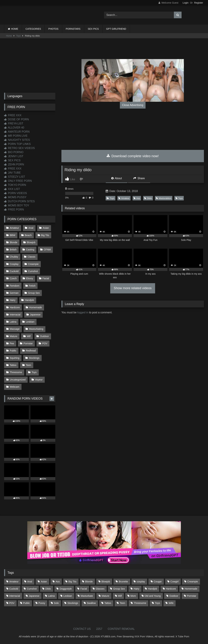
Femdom (15, 286)
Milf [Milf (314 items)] (120, 596)
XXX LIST (12, 189)
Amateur (124, 198)
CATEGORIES (33, 29)
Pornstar (28, 343)
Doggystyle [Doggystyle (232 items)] (66, 589)
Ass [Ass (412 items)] (58, 582)
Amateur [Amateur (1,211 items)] (14, 582)
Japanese (35, 315)
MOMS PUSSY (15, 197)
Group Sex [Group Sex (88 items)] (119, 589)
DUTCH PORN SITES (19, 201)
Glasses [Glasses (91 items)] (100, 589)
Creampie (33, 264)
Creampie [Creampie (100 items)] (192, 582)
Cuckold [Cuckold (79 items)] (14, 589)
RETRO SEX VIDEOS (19, 148)
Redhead (31, 351)
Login (185, 3)
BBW (13, 235)
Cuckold (14, 271)
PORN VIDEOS (16, 193)
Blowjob (31, 242)
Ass (137, 198)
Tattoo (13, 365)
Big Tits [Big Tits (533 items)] (72, 582)
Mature (14, 336)
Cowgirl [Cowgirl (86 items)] (175, 582)
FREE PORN (14, 210)
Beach (28, 235)
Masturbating (36, 329)
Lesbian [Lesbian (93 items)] (68, 596)
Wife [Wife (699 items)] (171, 603)
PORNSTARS (73, 29)
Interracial (15, 315)
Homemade (35, 307)
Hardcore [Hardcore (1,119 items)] (171, 589)
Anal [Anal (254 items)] (30, 582)
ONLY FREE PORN (18, 181)
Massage (15, 329)
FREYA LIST (14, 123)
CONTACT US (82, 629)
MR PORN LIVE (16, 136)
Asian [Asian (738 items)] (44, 582)
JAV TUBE (12, 173)
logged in (83, 312)
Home (9, 36)
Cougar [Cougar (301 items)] (158, 582)
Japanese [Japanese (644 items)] (34, 596)
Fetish (32, 286)
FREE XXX (13, 115)
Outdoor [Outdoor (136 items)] (174, 596)
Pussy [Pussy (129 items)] (42, 603)
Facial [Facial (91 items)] (84, 589)
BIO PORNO (14, 152)
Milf (29, 336)
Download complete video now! (133, 156)
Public (13, 351)
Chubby (14, 257)
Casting (30, 250)
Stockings (34, 358)
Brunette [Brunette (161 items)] (123, 582)
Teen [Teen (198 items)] (122, 603)
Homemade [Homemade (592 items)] (191, 589)
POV (45, 343)
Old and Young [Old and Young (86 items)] (153, 596)
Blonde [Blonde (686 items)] (89, 582)
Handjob (30, 300)
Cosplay (14, 264)
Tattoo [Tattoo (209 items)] (108, 603)
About (117, 178)
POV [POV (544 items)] (12, 603)
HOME (15, 29)
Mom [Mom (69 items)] (133, 596)
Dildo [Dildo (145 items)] (48, 589)
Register (199, 3)
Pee (12, 343)
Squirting (15, 358)
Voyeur (39, 380)
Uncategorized (18, 380)
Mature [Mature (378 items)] (106, 596)
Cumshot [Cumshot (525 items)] (32, 589)
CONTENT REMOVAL (121, 629)
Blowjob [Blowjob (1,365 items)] (106, 582)
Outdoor (44, 336)
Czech (13, 278)
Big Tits (45, 235)
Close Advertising (133, 105)
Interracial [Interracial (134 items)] (15, 596)
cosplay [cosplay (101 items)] (141, 582)
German (14, 293)
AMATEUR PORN (17, 132)
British (13, 250)
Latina (13, 322)
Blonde (14, 242)
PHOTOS (53, 29)
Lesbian (30, 322)
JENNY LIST (14, 156)
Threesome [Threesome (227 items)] (140, 603)
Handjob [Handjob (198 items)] (153, 589)
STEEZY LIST (15, 177)
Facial (46, 278)
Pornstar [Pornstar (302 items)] (191, 596)
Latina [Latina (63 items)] (51, 596)
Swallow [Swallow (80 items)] (91, 603)
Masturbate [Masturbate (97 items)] (87, 596)
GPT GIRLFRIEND (116, 29)
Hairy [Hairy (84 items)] (137, 589)
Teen (28, 365)
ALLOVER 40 (14, 128)
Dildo (148, 198)
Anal (31, 228)
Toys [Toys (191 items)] (157, 603)
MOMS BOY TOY (17, 205)
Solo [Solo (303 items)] (56, 603)
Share (139, 178)
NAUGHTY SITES (17, 140)
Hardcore (15, 307)
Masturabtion (164, 198)
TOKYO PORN (15, 185)
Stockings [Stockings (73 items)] (73, 603)
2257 (99, 629)
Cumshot (33, 271)
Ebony (30, 278)
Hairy (13, 300)
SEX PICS (93, 29)
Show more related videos (133, 288)
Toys (18, 36)
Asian (46, 228)
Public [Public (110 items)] (26, 603)
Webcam (15, 387)
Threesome (16, 372)
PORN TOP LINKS (17, 144)
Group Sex (34, 293)
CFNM (47, 250)
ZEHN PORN (14, 164)
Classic (32, 257)
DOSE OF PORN (16, 119)
